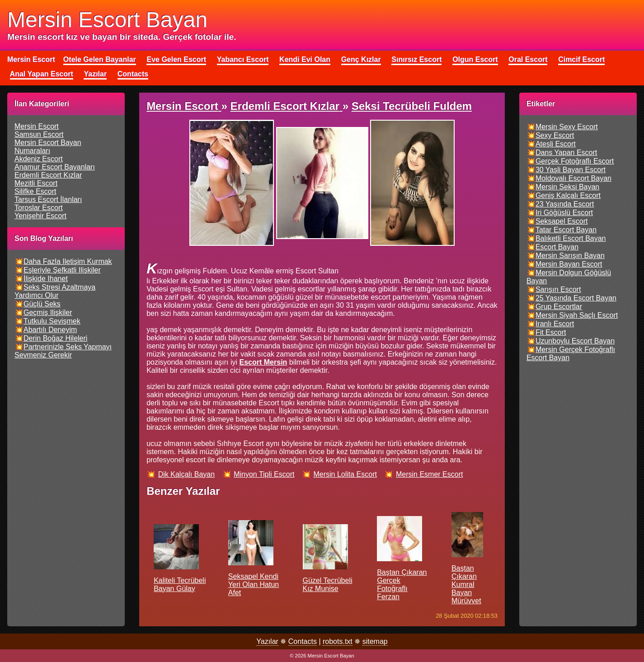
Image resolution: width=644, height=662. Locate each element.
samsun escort (39, 134)
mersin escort (37, 126)
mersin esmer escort (429, 474)
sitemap (375, 641)
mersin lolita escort (345, 474)
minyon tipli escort (264, 474)
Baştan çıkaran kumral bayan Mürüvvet (467, 567)
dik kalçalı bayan (186, 474)
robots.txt (338, 641)
